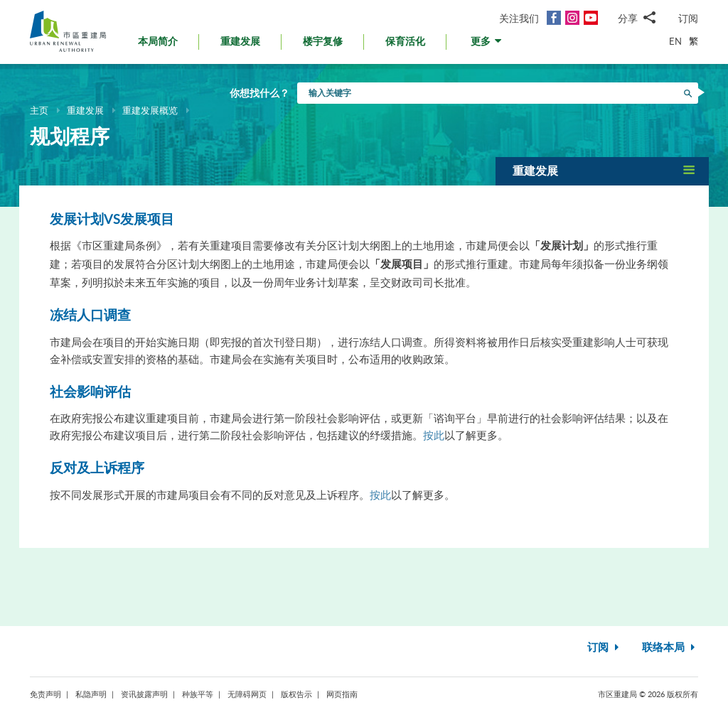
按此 (434, 435)
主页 (39, 110)
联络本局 (670, 648)
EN (675, 41)
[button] (487, 45)
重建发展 (85, 110)
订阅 (688, 18)
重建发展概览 (150, 110)
